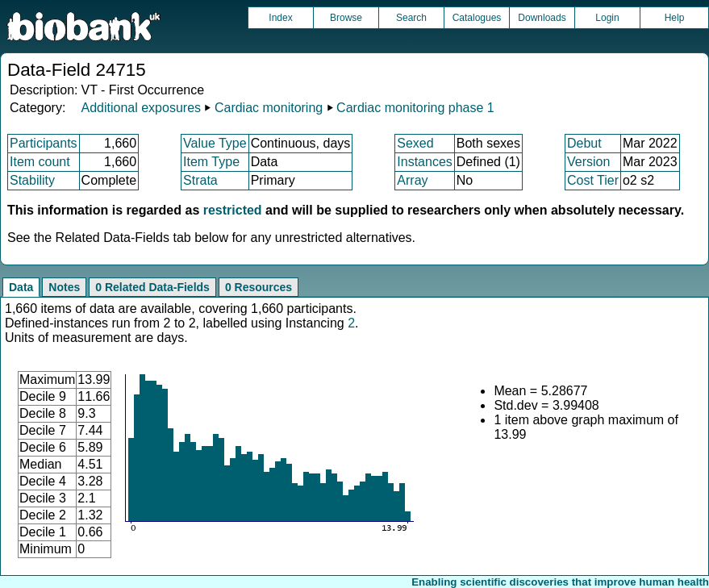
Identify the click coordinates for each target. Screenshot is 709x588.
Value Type (215, 143)
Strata (200, 180)
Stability (32, 180)
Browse (346, 18)
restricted (233, 210)
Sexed (415, 143)
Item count (40, 162)
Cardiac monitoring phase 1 (415, 108)
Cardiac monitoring (269, 108)
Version (588, 162)
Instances (424, 162)
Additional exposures (141, 108)
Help (675, 18)
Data (21, 287)
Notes (64, 287)
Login (607, 18)
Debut (584, 143)
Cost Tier (593, 180)
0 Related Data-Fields (152, 287)
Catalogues (477, 18)
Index (280, 18)
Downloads (542, 18)
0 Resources (259, 287)
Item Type (211, 162)
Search (411, 18)
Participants (44, 143)
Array (412, 180)
